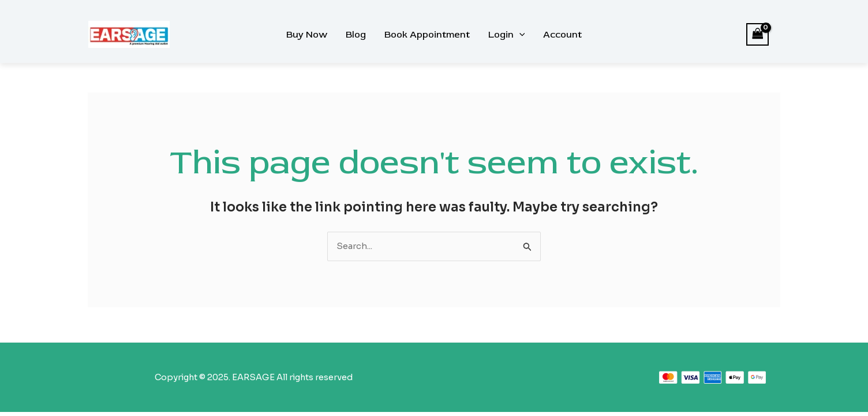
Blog (356, 35)
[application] (519, 35)
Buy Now (307, 35)
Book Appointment (427, 35)
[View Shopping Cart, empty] (758, 34)
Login (507, 35)
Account (562, 35)
